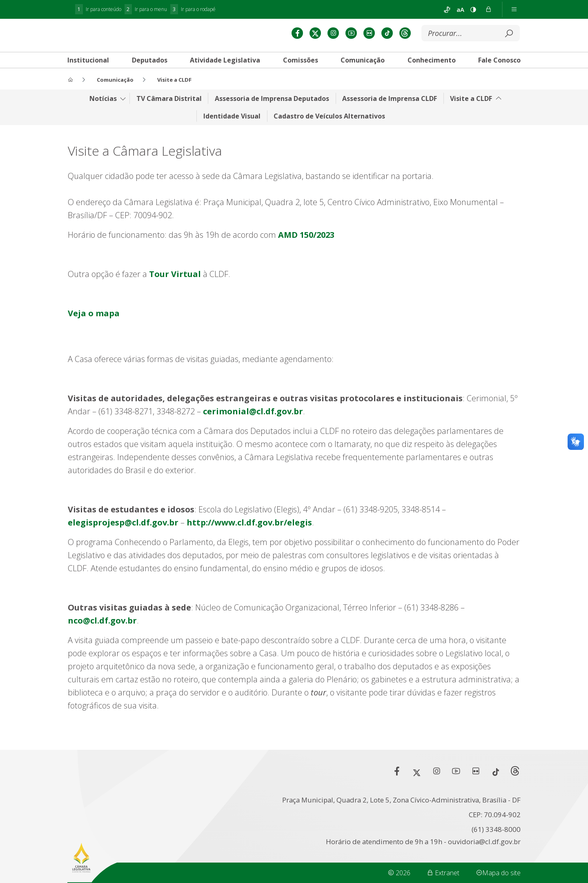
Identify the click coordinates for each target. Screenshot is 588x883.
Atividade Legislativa (225, 82)
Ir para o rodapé (193, 9)
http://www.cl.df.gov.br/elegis (249, 543)
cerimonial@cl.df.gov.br (253, 432)
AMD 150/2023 (306, 256)
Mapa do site (498, 873)
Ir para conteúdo (98, 9)
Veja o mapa (94, 334)
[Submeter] (509, 55)
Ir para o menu (146, 9)
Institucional (88, 82)
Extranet (443, 873)
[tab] (88, 82)
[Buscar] (464, 55)
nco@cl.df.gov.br (102, 641)
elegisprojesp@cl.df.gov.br (123, 543)
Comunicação (363, 82)
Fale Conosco (499, 82)
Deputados (150, 82)
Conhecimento (432, 82)
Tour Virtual (175, 295)
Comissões (301, 82)
